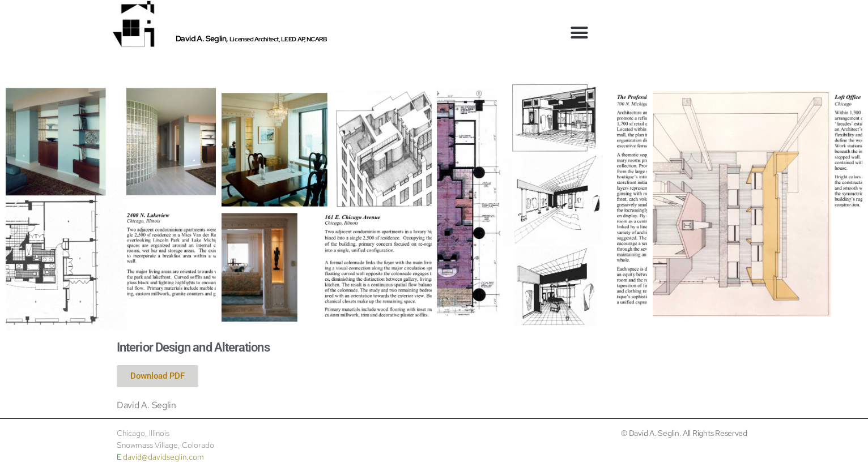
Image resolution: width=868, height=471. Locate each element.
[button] (579, 33)
